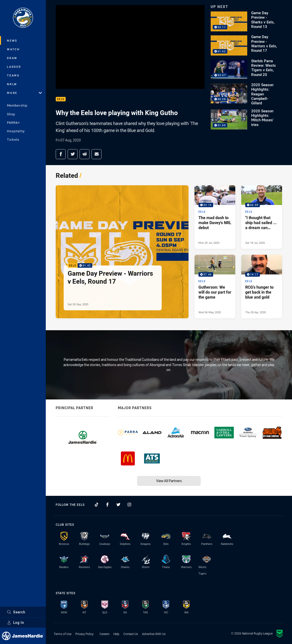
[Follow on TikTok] (97, 505)
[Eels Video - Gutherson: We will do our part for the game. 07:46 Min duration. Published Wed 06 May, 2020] (215, 287)
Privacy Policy (84, 634)
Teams (13, 75)
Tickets (13, 139)
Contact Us (131, 634)
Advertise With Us (154, 634)
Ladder (14, 67)
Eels (61, 99)
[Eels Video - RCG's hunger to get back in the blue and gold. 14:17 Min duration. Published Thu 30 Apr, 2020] (262, 287)
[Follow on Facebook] (107, 505)
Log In (16, 622)
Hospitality (16, 131)
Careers (104, 634)
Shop (11, 114)
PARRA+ (13, 123)
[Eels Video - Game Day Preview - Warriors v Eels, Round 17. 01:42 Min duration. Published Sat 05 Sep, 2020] (122, 252)
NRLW (12, 84)
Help (116, 634)
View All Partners (169, 481)
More (24, 93)
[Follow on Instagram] (129, 505)
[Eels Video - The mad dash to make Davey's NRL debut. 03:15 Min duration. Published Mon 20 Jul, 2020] (215, 217)
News (12, 40)
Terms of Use (63, 634)
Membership (17, 105)
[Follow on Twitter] (118, 505)
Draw (12, 58)
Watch (13, 49)
